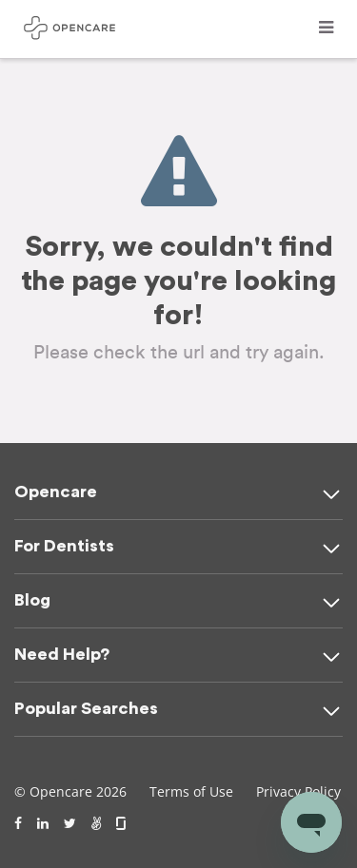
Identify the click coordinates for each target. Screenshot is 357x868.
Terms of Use (191, 791)
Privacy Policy (298, 791)
